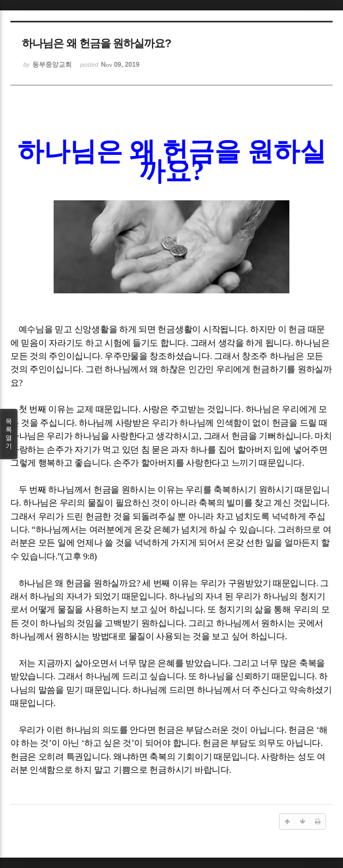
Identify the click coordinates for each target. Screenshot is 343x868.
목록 (9, 434)
